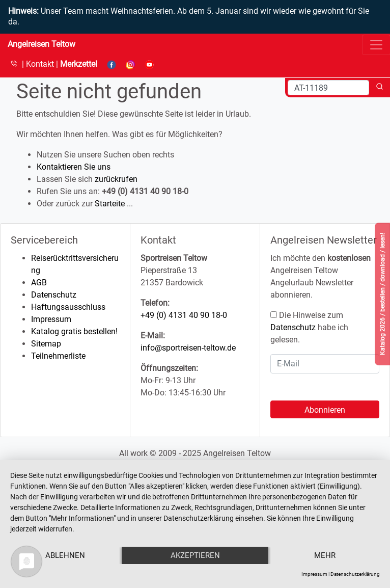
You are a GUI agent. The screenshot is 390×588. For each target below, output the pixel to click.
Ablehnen (65, 555)
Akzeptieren (195, 555)
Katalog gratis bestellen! (74, 331)
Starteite (110, 204)
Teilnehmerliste (58, 356)
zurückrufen (116, 179)
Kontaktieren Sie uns (74, 167)
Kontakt (41, 64)
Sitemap (46, 344)
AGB (39, 283)
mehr (325, 555)
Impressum (51, 319)
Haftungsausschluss (68, 307)
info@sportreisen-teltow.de (188, 348)
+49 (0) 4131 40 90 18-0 (184, 315)
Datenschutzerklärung (355, 574)
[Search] (328, 88)
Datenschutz (54, 295)
